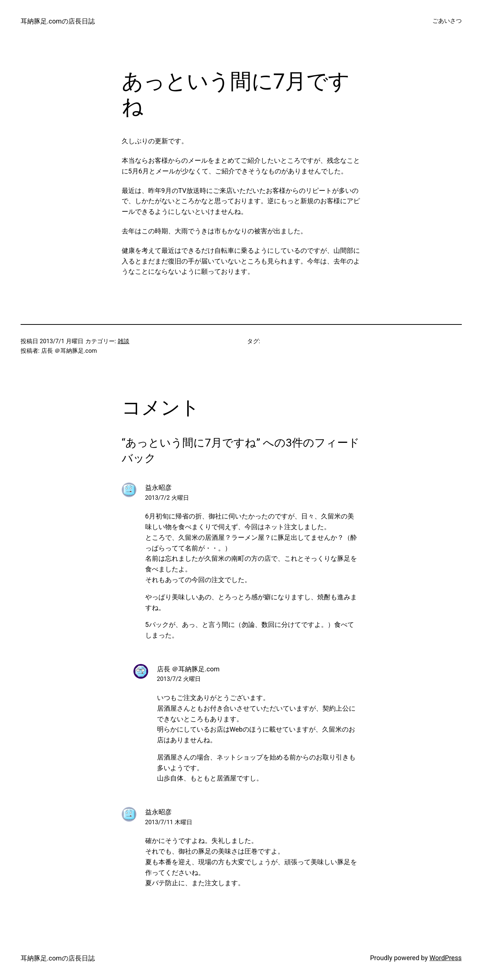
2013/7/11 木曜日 (169, 822)
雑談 (124, 341)
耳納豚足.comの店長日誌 (58, 21)
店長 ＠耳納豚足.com (188, 669)
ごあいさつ (447, 21)
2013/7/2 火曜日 (167, 498)
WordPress (445, 958)
